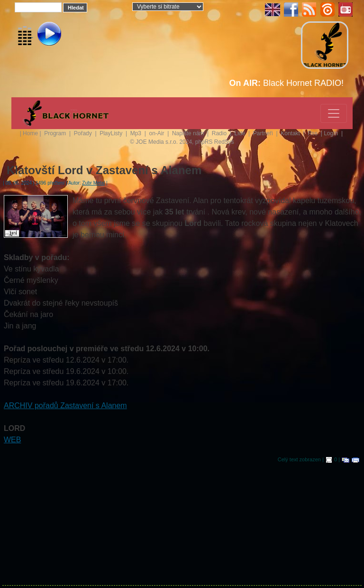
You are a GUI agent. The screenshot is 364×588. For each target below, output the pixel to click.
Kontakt (291, 133)
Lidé (241, 133)
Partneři (264, 133)
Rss (313, 133)
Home (30, 133)
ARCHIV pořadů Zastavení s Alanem (65, 406)
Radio (220, 133)
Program (56, 133)
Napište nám (189, 133)
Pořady (84, 133)
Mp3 (137, 133)
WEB (12, 440)
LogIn (332, 133)
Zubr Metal (93, 183)
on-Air (157, 133)
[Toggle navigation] (334, 113)
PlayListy (112, 133)
